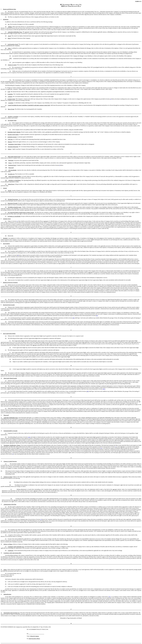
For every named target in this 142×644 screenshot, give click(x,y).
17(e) (109, 597)
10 (103, 389)
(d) (18, 255)
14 (13, 454)
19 (110, 558)
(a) (30, 437)
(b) (74, 318)
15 (111, 99)
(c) (97, 315)
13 (29, 437)
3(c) (101, 448)
